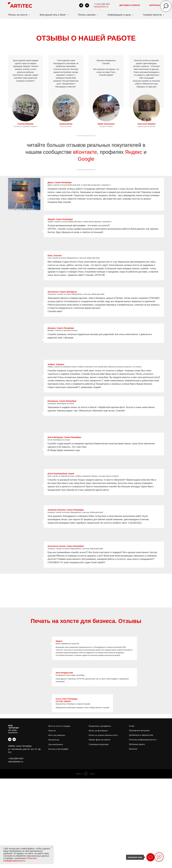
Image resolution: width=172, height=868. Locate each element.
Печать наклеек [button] (87, 15)
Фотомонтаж (54, 740)
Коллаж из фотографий (58, 749)
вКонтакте (85, 152)
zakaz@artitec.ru (101, 7)
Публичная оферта (137, 744)
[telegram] (81, 5)
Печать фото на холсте (99, 740)
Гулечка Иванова (25, 124)
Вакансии (133, 749)
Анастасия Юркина (146, 124)
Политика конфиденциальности (143, 740)
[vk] (87, 5)
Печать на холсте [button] (18, 15)
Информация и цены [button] (120, 15)
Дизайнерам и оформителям (141, 735)
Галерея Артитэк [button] (153, 15)
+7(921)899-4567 (16, 758)
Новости (52, 731)
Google (86, 159)
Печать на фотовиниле (98, 731)
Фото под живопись (57, 735)
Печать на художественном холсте (103, 735)
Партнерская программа (139, 730)
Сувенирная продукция (99, 744)
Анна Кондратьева (64, 673)
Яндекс (134, 152)
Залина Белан (66, 124)
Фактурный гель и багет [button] (53, 15)
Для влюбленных (56, 744)
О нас (132, 726)
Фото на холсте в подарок (59, 726)
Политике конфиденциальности (20, 859)
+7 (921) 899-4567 (102, 4)
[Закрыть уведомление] (52, 847)
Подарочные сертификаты (100, 726)
